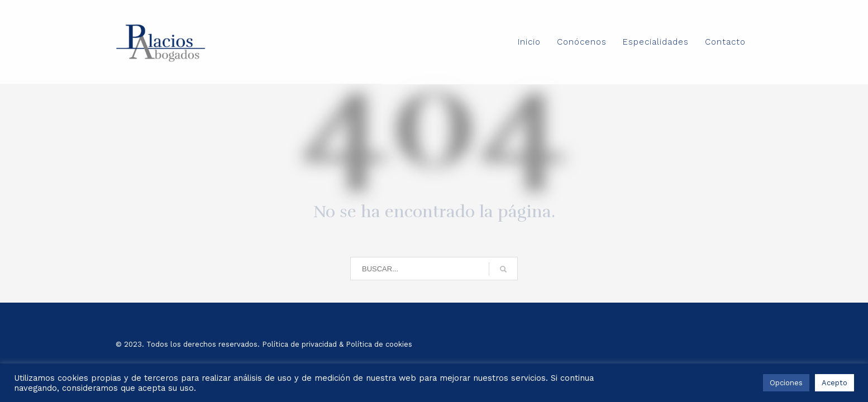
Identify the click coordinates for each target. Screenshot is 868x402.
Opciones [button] (786, 383)
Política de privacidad (299, 344)
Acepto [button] (834, 383)
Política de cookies (379, 344)
